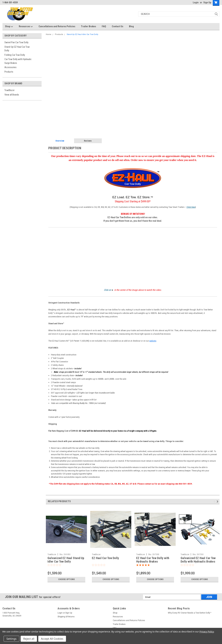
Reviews (88, 141)
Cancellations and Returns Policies (57, 26)
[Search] (179, 14)
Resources (26, 27)
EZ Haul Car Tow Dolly (105, 558)
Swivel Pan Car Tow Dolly (16, 42)
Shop (9, 27)
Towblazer (52, 554)
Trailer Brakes (88, 26)
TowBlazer (9, 90)
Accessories (10, 67)
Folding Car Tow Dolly (15, 55)
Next (218, 502)
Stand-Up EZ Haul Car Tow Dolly (17, 49)
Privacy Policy (207, 632)
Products (9, 72)
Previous (215, 502)
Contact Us (118, 26)
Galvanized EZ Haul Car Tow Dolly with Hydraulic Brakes (198, 560)
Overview (60, 141)
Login (196, 2)
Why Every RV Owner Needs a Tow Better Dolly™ (190, 613)
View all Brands (12, 95)
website (153, 341)
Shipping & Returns (66, 617)
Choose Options (66, 579)
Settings (11, 639)
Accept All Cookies (52, 639)
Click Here (191, 207)
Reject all (29, 639)
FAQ (104, 26)
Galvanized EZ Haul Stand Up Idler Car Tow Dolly (66, 560)
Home (49, 34)
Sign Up (207, 2)
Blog (131, 26)
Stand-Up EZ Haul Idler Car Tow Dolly (82, 34)
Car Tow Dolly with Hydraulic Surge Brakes (18, 61)
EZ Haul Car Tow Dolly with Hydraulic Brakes (153, 560)
